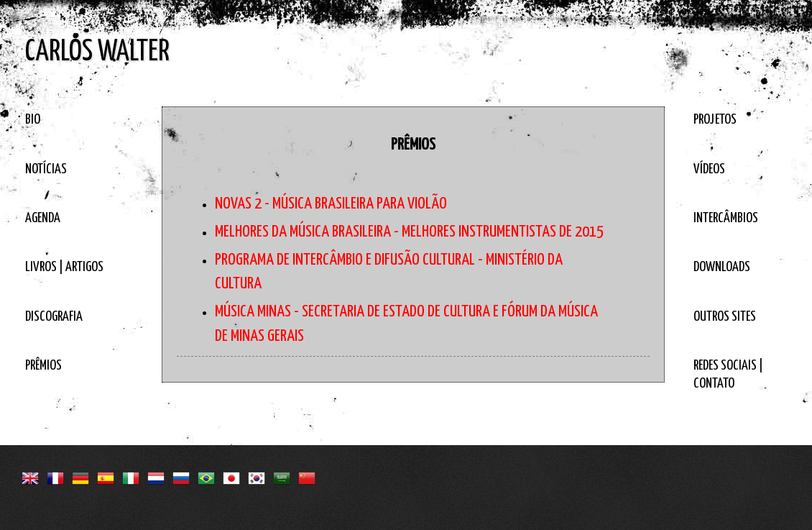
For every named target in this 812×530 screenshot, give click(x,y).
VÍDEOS (709, 169)
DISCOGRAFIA (54, 317)
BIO (33, 120)
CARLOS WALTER (97, 52)
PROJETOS (715, 120)
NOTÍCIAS (46, 169)
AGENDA (43, 218)
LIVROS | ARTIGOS (64, 267)
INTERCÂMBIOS (726, 218)
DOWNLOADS (722, 267)
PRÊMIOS (43, 366)
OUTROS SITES (725, 317)
